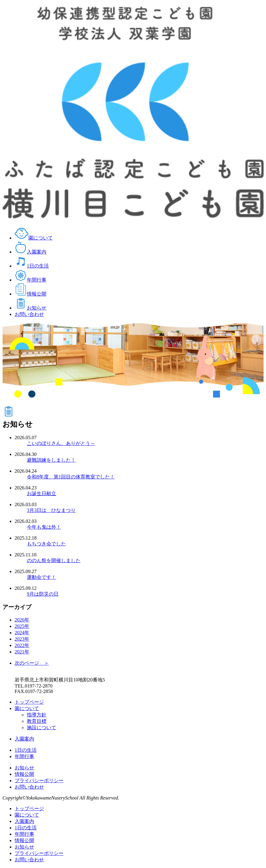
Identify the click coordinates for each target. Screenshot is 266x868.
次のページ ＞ (32, 663)
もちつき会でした (46, 544)
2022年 (22, 645)
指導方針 (37, 715)
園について (34, 238)
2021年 (22, 652)
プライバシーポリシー (39, 780)
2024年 (22, 633)
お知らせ (31, 308)
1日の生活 (32, 266)
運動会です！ (41, 577)
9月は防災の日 (43, 594)
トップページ (29, 702)
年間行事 (31, 280)
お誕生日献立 (41, 494)
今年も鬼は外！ (44, 527)
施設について (41, 728)
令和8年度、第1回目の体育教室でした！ (71, 477)
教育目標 (37, 721)
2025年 (22, 626)
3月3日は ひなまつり (51, 510)
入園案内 (31, 252)
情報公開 (31, 294)
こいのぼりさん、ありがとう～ (61, 443)
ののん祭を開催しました (54, 560)
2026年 (22, 620)
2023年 (22, 639)
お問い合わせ (29, 314)
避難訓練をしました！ (51, 460)
